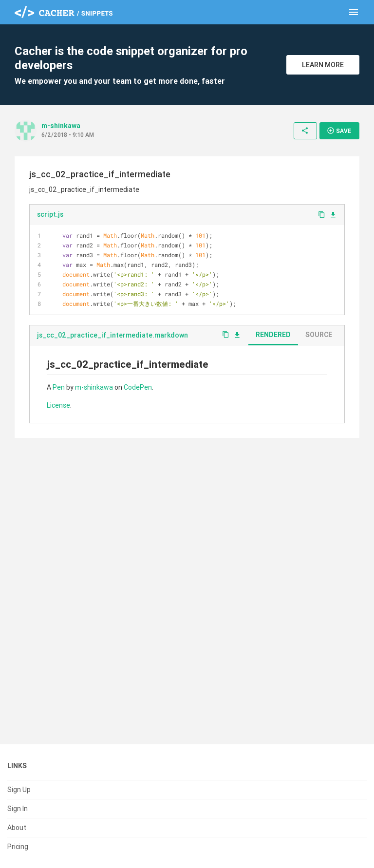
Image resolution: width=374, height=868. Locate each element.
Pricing (18, 847)
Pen (59, 387)
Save (339, 131)
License (58, 405)
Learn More (323, 65)
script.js (50, 214)
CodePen (138, 387)
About (17, 828)
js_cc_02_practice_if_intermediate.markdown (112, 335)
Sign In (18, 809)
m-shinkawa (61, 126)
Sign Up (19, 790)
